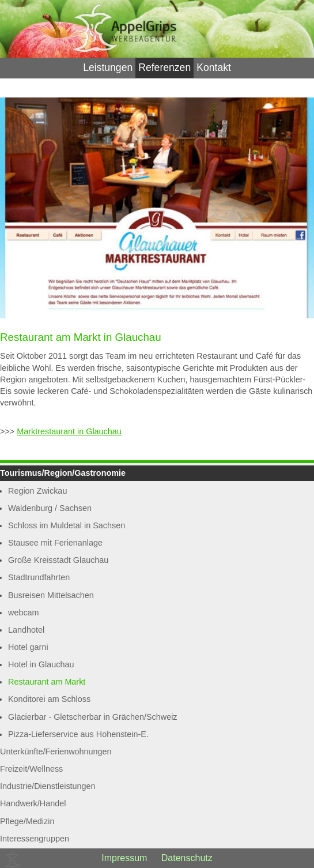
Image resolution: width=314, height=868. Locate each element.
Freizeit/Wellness (31, 769)
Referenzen (164, 67)
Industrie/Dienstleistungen (48, 786)
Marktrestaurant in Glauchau (69, 431)
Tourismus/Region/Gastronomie (63, 473)
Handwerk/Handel (33, 803)
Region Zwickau (37, 491)
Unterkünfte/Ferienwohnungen (56, 751)
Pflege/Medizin (27, 821)
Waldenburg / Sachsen (50, 508)
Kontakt (214, 67)
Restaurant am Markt (47, 682)
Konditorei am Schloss (49, 699)
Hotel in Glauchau (41, 664)
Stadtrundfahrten (39, 577)
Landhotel (26, 630)
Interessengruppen (35, 839)
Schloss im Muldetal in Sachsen (67, 525)
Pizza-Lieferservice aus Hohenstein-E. (78, 734)
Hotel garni (28, 647)
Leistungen (108, 67)
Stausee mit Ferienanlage (55, 543)
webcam (24, 613)
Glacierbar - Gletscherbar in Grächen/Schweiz (93, 717)
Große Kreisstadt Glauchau (58, 560)
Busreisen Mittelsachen (51, 595)
